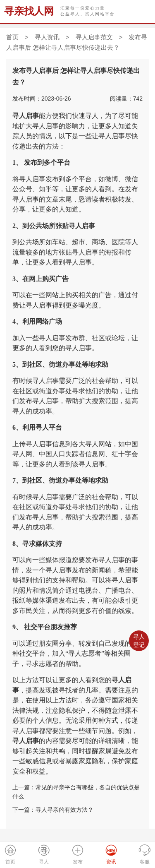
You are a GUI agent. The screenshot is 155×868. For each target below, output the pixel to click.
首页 (12, 37)
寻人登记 (139, 641)
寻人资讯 (47, 37)
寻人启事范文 (94, 37)
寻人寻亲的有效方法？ (64, 810)
